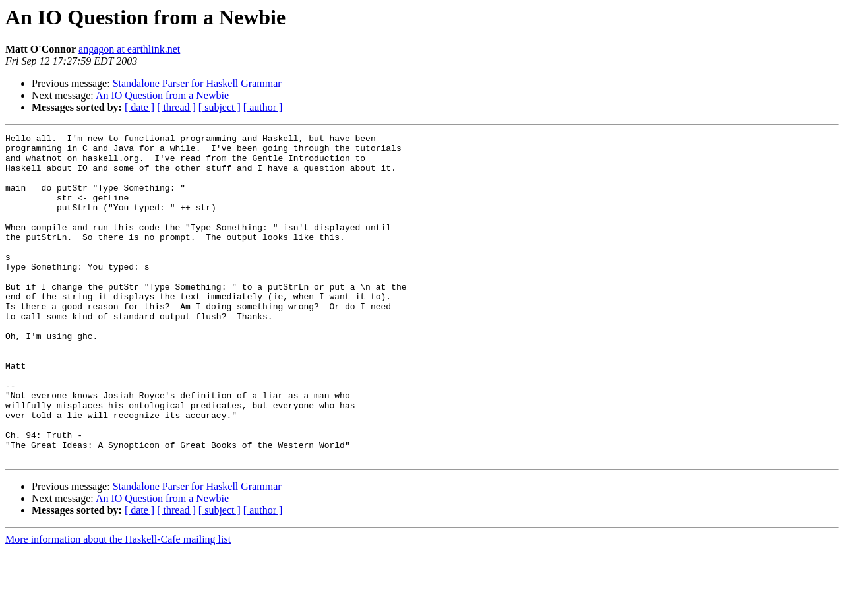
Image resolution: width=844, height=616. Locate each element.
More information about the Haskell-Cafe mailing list (118, 604)
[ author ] (263, 107)
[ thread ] (176, 107)
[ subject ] (220, 107)
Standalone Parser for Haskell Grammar (197, 83)
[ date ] (139, 107)
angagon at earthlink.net (129, 49)
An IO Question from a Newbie (162, 95)
